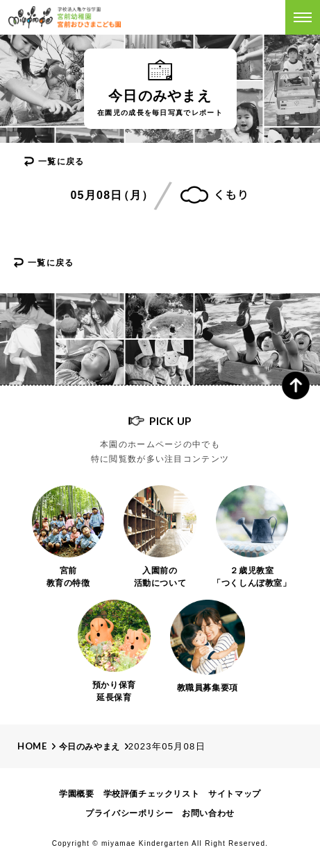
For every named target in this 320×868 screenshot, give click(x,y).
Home (32, 746)
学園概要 (76, 794)
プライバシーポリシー (129, 813)
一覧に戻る (61, 162)
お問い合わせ (208, 813)
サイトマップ (235, 794)
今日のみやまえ (90, 747)
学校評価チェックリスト (152, 794)
